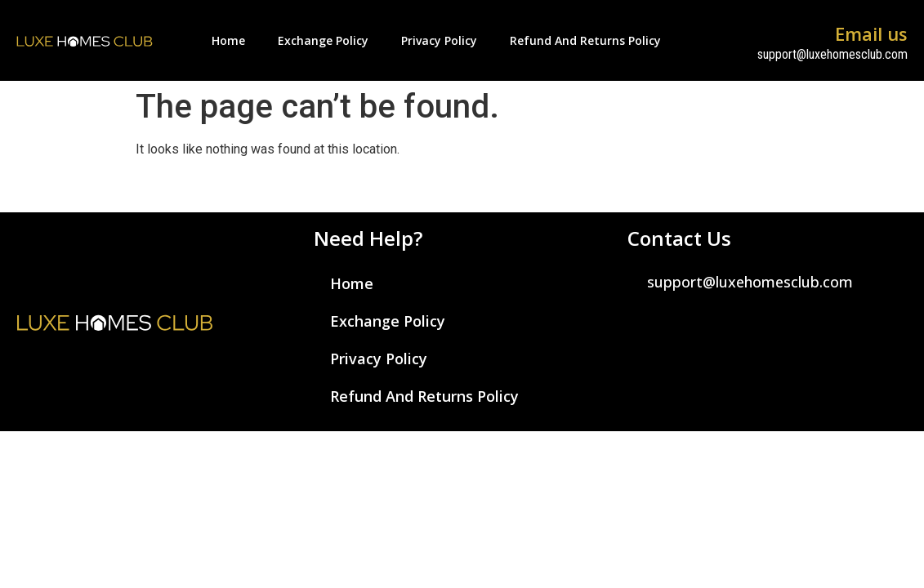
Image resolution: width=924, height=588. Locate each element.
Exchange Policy (323, 40)
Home (228, 40)
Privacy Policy (439, 40)
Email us (871, 33)
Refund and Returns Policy (585, 40)
